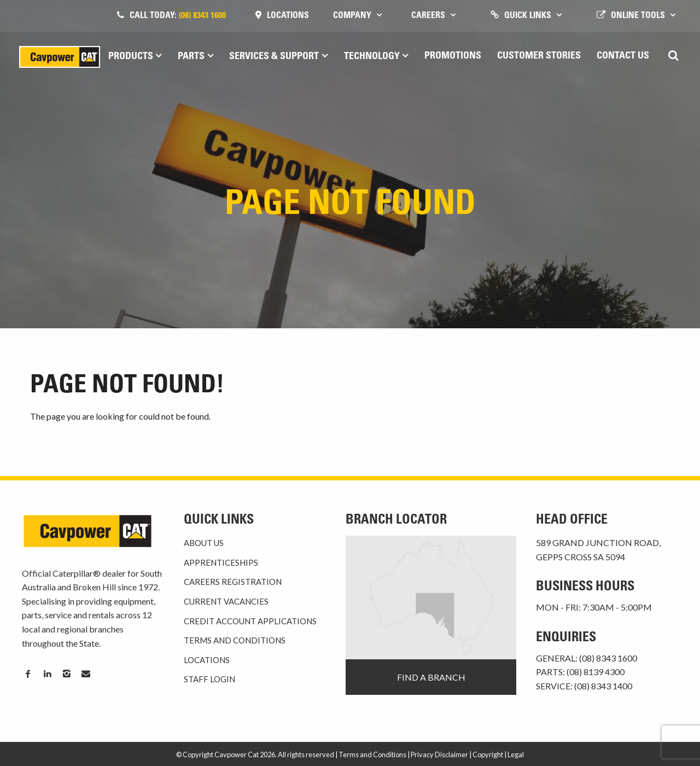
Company (352, 16)
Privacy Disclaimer (439, 755)
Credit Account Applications (250, 621)
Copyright (488, 755)
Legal (516, 755)
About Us (204, 543)
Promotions (453, 56)
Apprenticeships (221, 562)
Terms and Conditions (235, 640)
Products (131, 57)
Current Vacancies (226, 601)
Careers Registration (233, 582)
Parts (191, 57)
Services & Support (274, 57)
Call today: (178, 16)
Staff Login (209, 679)
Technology (372, 57)
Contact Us (623, 56)
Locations (288, 16)
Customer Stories (539, 56)
